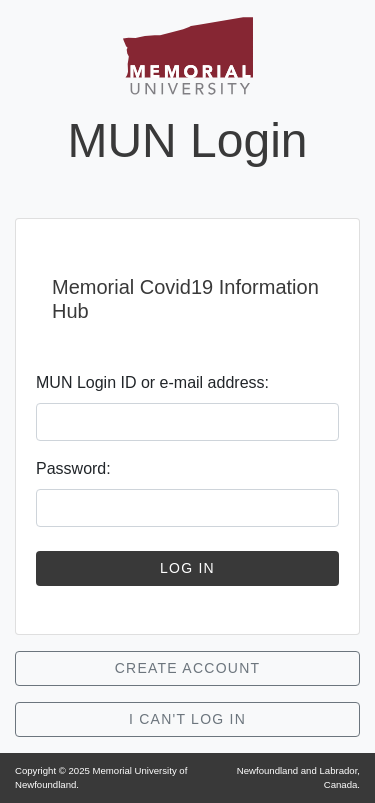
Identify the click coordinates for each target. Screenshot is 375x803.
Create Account (188, 668)
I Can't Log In (187, 719)
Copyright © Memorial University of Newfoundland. (101, 777)
